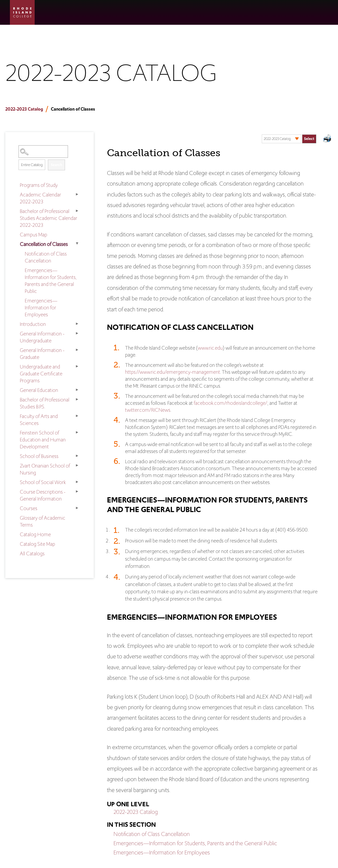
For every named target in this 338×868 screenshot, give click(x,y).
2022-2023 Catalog (24, 109)
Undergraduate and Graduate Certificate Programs (41, 374)
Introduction (33, 324)
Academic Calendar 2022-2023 (40, 198)
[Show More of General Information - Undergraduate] (77, 333)
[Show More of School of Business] (77, 456)
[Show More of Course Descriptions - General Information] (77, 491)
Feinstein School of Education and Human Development (43, 440)
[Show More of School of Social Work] (77, 482)
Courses (29, 508)
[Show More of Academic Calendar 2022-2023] (77, 194)
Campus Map (34, 235)
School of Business (39, 456)
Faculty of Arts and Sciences (39, 420)
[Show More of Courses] (77, 508)
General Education (39, 390)
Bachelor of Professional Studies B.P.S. (45, 403)
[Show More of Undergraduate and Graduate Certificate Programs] (77, 366)
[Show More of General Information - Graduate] (77, 350)
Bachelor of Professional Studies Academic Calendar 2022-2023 (49, 218)
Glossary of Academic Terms (43, 521)
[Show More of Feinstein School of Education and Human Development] (77, 432)
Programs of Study (39, 185)
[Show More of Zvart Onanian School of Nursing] (77, 465)
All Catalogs (32, 554)
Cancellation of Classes (44, 244)
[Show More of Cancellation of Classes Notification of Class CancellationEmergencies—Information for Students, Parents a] (77, 244)
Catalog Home (35, 534)
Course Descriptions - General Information (43, 495)
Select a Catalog (289, 132)
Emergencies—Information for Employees (41, 308)
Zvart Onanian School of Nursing (45, 469)
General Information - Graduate (42, 354)
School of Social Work (43, 482)
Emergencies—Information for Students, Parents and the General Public (51, 281)
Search (56, 165)
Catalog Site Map (37, 544)
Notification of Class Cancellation (46, 257)
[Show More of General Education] (77, 390)
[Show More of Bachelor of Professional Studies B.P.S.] (77, 399)
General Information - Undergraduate (42, 337)
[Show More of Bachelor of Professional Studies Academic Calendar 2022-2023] (77, 211)
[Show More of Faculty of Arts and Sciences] (77, 416)
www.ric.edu (210, 348)
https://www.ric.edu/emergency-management (173, 372)
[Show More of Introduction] (77, 324)
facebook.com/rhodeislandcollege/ (231, 403)
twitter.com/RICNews (148, 410)
